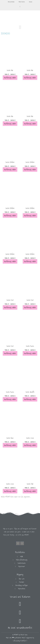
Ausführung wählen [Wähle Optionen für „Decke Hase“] (10, 445)
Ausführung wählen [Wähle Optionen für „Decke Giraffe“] (30, 399)
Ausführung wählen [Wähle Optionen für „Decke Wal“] (30, 491)
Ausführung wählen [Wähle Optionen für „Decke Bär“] (10, 78)
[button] (20, 27)
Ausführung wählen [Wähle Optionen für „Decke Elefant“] (10, 170)
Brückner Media (20, 638)
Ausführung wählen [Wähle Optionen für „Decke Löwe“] (30, 445)
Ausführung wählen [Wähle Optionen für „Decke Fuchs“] (30, 353)
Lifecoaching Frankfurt (20, 641)
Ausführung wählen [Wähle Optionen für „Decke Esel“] (10, 307)
